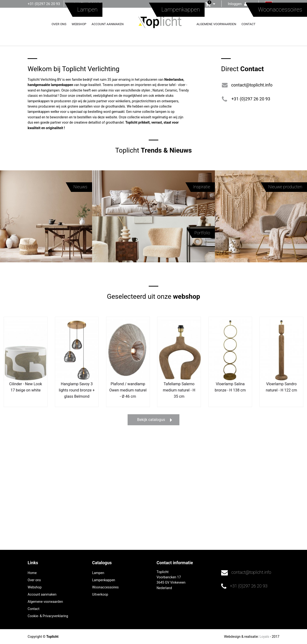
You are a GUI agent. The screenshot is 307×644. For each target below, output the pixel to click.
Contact (248, 24)
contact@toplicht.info (85, 4)
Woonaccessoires (105, 587)
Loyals (264, 637)
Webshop (79, 24)
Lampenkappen (104, 580)
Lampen (98, 573)
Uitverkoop (100, 594)
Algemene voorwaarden (216, 24)
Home (32, 573)
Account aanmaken (108, 24)
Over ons (59, 24)
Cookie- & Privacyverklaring (48, 616)
